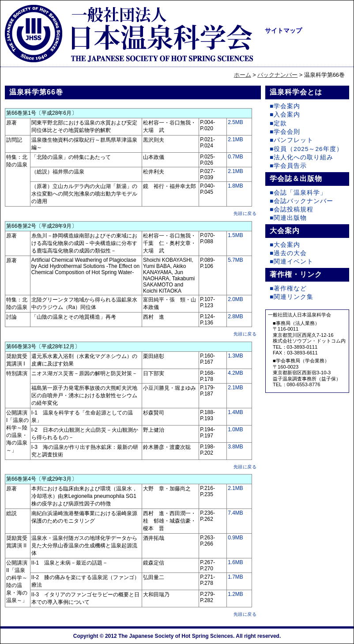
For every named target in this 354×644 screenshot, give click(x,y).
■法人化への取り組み (301, 157)
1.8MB (235, 186)
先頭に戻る (245, 213)
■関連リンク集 (292, 297)
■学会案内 (285, 106)
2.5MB (235, 122)
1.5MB (235, 235)
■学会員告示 (288, 166)
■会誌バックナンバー (301, 201)
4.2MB (235, 373)
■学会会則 (285, 132)
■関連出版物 (288, 218)
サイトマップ (283, 30)
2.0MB (235, 299)
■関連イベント (292, 262)
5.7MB (235, 260)
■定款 (278, 123)
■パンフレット (292, 140)
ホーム (243, 75)
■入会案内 (285, 115)
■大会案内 (285, 245)
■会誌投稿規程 (292, 209)
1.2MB (235, 594)
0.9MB (235, 538)
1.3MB (235, 356)
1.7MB (235, 577)
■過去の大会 (288, 253)
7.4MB (235, 513)
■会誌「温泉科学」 (298, 193)
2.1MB (235, 139)
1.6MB (235, 562)
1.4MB (235, 412)
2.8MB (235, 316)
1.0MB (235, 429)
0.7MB (235, 157)
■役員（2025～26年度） (306, 149)
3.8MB (235, 447)
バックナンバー (277, 75)
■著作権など (288, 288)
